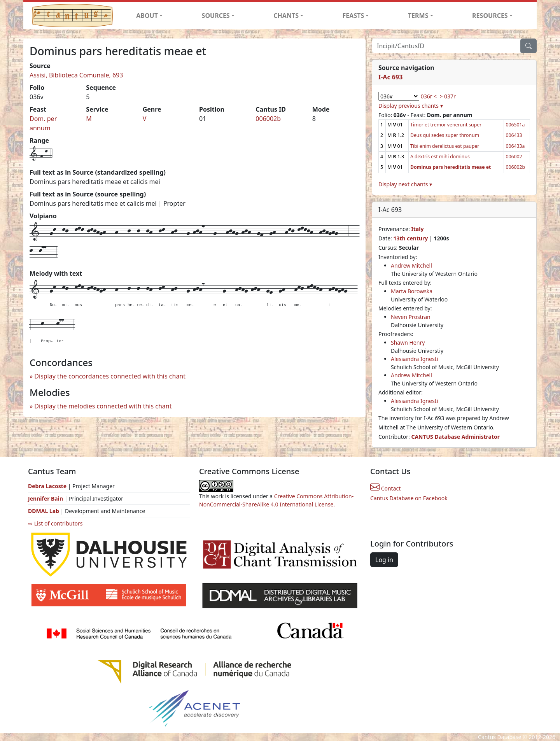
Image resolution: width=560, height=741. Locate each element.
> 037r (447, 96)
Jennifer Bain (46, 498)
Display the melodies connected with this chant (103, 406)
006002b (268, 119)
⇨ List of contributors (55, 523)
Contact (385, 488)
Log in (384, 560)
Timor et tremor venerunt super (446, 125)
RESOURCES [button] (490, 16)
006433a (515, 146)
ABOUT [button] (147, 16)
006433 (514, 135)
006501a (515, 125)
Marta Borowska (412, 291)
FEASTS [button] (353, 16)
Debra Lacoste (47, 486)
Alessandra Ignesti (414, 359)
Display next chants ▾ (405, 184)
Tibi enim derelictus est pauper (445, 146)
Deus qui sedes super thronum (445, 135)
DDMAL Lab (44, 511)
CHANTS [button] (286, 16)
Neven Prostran (411, 317)
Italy (417, 229)
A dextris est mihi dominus (440, 157)
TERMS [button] (418, 16)
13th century (410, 238)
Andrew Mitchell (411, 265)
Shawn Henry (408, 342)
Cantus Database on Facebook (409, 498)
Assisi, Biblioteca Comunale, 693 (76, 75)
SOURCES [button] (216, 16)
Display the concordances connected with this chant (110, 376)
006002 (514, 157)
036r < (429, 96)
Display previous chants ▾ (411, 106)
